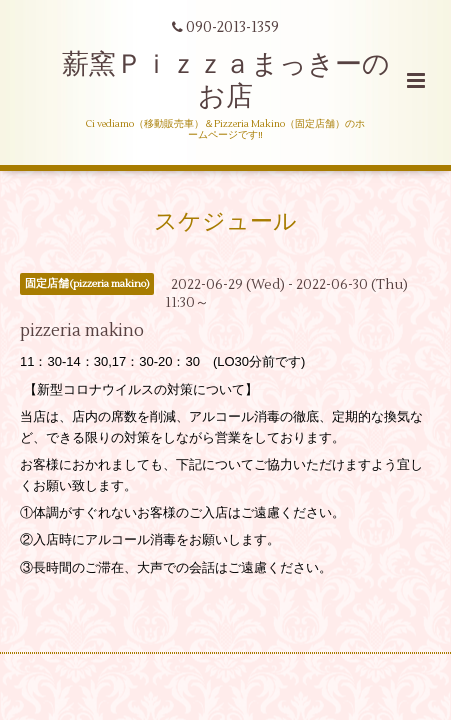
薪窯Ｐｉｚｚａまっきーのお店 (226, 80)
